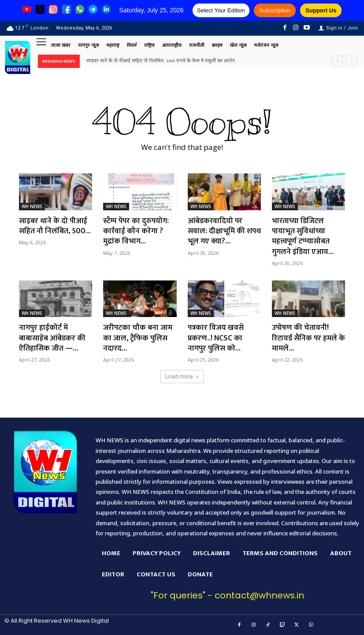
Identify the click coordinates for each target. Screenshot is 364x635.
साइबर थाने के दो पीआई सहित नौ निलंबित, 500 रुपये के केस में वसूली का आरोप (161, 61)
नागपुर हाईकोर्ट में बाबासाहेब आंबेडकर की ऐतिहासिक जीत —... (53, 338)
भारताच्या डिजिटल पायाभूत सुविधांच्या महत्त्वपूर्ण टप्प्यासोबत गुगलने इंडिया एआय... (303, 236)
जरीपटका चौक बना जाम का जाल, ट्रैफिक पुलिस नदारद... (139, 338)
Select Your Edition (221, 10)
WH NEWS (32, 206)
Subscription (275, 10)
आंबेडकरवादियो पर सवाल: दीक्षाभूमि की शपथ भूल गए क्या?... (218, 231)
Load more (182, 376)
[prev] (337, 61)
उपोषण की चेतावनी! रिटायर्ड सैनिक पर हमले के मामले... (306, 338)
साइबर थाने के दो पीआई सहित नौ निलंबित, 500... (56, 226)
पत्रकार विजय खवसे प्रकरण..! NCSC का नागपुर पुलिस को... (217, 338)
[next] (351, 61)
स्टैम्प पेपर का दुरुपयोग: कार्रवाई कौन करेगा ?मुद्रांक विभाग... (137, 231)
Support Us (321, 10)
